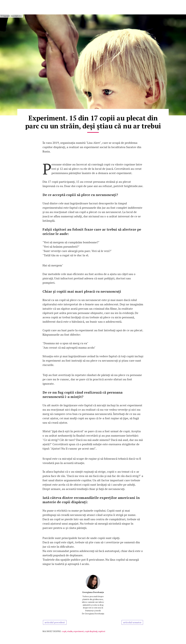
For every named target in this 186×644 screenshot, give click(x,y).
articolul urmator (132, 622)
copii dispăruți (91, 631)
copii (64, 631)
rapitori (102, 631)
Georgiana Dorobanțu (93, 592)
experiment (79, 631)
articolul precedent (55, 622)
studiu (70, 631)
